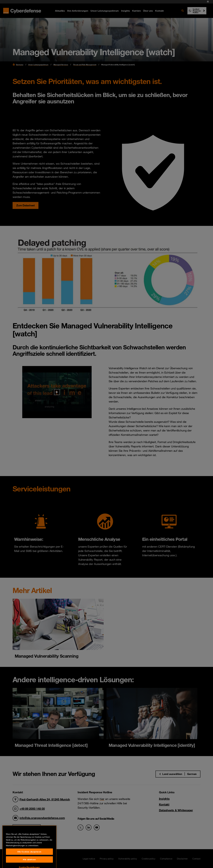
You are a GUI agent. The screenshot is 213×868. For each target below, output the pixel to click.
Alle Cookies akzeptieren (29, 862)
